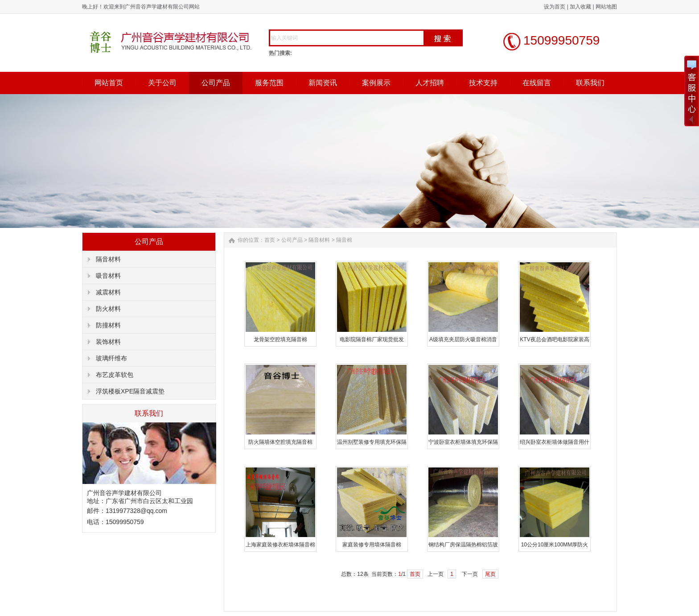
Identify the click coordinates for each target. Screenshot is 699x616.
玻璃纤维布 (111, 358)
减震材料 (108, 292)
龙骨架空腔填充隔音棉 (280, 339)
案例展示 (376, 83)
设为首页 (555, 7)
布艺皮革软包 (115, 375)
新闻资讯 (323, 83)
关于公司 (162, 83)
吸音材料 (108, 276)
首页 (270, 240)
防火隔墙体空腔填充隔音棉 (280, 442)
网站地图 (606, 7)
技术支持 (483, 83)
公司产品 (216, 83)
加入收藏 (580, 7)
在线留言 (537, 83)
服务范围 (269, 83)
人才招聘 (430, 83)
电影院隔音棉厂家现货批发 (372, 339)
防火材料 (108, 309)
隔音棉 (344, 240)
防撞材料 (108, 325)
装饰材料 (108, 342)
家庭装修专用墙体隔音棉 (372, 545)
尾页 (490, 574)
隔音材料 (108, 259)
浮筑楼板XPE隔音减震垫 (130, 391)
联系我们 (590, 83)
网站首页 (109, 83)
